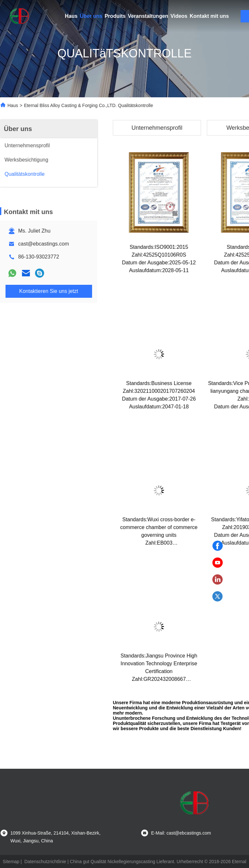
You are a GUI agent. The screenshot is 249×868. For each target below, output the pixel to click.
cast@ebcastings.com (44, 244)
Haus (71, 16)
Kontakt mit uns (209, 16)
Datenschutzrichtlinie (45, 862)
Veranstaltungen (148, 16)
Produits (115, 16)
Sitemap (11, 862)
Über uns (91, 16)
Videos (179, 16)
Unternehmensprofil (157, 128)
